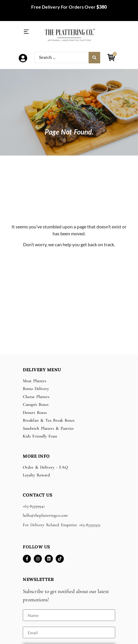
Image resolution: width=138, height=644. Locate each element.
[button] (26, 32)
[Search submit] (94, 58)
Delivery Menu (42, 370)
